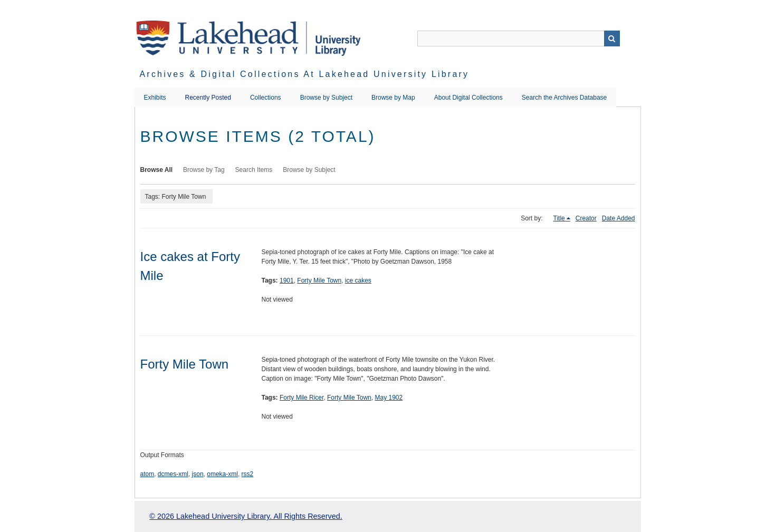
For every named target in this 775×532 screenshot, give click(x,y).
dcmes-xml (173, 474)
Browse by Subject (326, 98)
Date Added (619, 218)
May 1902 (389, 398)
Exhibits (155, 98)
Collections (266, 98)
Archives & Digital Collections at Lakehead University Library (305, 74)
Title (559, 218)
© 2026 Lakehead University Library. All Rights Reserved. (246, 516)
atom (147, 474)
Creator (586, 218)
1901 (287, 280)
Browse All (157, 170)
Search (612, 38)
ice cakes (358, 280)
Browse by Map (393, 98)
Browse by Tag (204, 170)
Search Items (254, 170)
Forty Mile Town (319, 280)
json (198, 474)
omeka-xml (222, 474)
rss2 (248, 474)
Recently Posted (208, 98)
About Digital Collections (468, 98)
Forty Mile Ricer (302, 398)
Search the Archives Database (564, 98)
